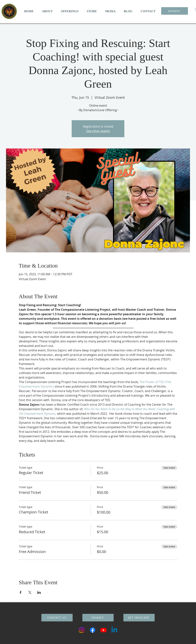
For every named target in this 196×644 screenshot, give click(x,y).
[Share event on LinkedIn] (39, 592)
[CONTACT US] (57, 618)
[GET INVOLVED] (139, 618)
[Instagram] (82, 630)
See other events (98, 131)
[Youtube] (103, 630)
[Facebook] (93, 630)
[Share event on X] (30, 592)
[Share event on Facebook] (21, 592)
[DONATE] (175, 11)
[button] (47, 11)
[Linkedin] (114, 630)
